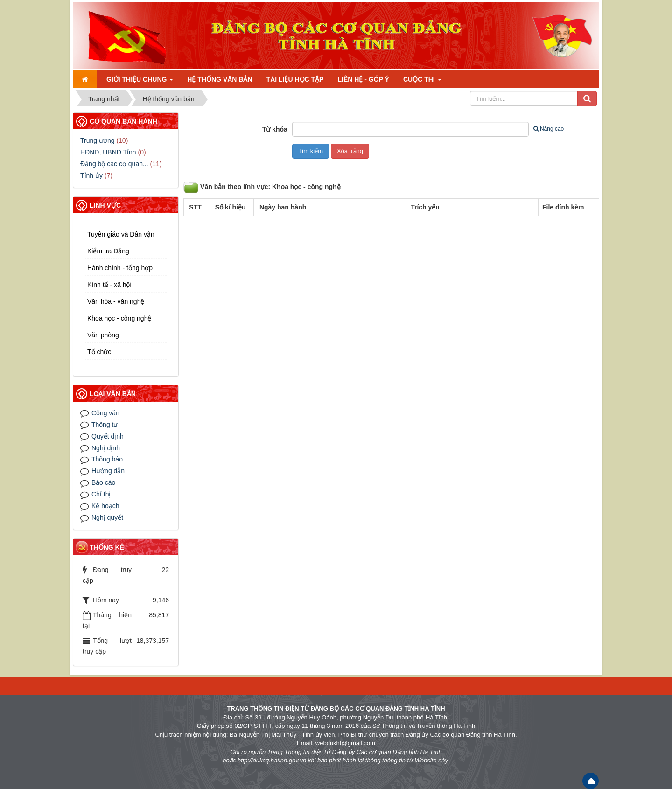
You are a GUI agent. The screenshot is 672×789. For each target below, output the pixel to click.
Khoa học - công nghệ (119, 318)
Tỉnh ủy (91, 175)
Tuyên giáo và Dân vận (121, 234)
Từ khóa (275, 129)
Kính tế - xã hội (109, 285)
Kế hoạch (105, 506)
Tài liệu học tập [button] (295, 79)
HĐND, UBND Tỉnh (108, 152)
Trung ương (98, 140)
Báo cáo (103, 482)
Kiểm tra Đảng (108, 251)
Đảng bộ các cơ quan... (114, 164)
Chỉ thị (101, 494)
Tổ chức (99, 352)
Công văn (105, 413)
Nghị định (106, 448)
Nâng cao (549, 129)
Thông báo (107, 459)
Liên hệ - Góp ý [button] (363, 79)
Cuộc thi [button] (422, 79)
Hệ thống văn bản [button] (220, 79)
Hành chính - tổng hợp (120, 268)
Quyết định (108, 436)
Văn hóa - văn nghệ (116, 301)
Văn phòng (103, 335)
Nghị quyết (107, 517)
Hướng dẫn (108, 471)
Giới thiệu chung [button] (140, 79)
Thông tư (105, 425)
